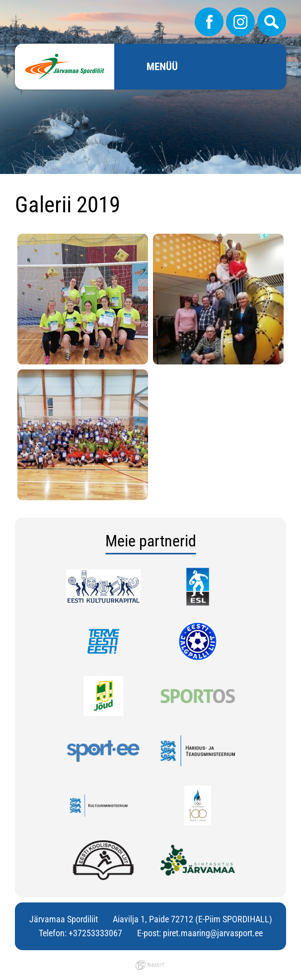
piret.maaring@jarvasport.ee (213, 933)
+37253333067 (95, 933)
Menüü (162, 67)
